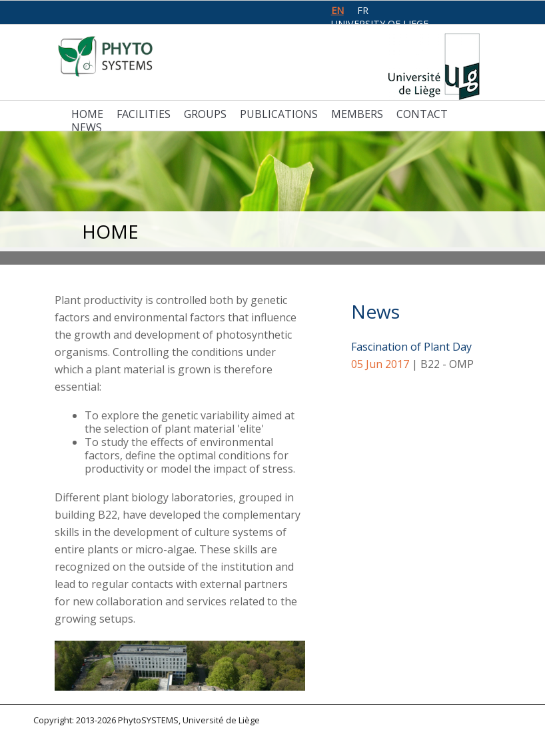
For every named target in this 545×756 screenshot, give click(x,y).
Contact (422, 114)
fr (363, 10)
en (337, 10)
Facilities (144, 114)
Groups (205, 114)
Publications (279, 114)
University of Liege (380, 24)
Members (357, 114)
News (87, 127)
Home (87, 114)
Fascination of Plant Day (411, 347)
